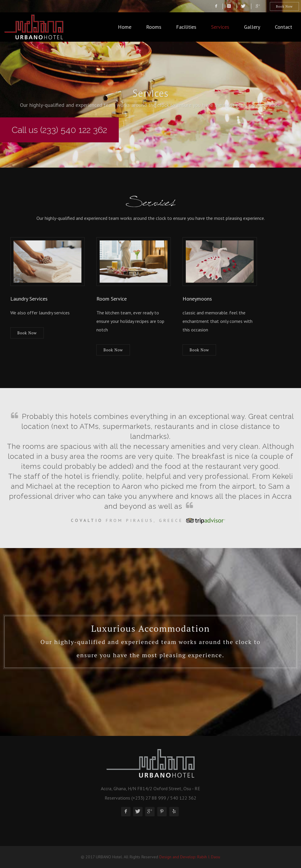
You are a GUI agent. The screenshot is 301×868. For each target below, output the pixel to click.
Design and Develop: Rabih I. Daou (190, 857)
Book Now (284, 6)
